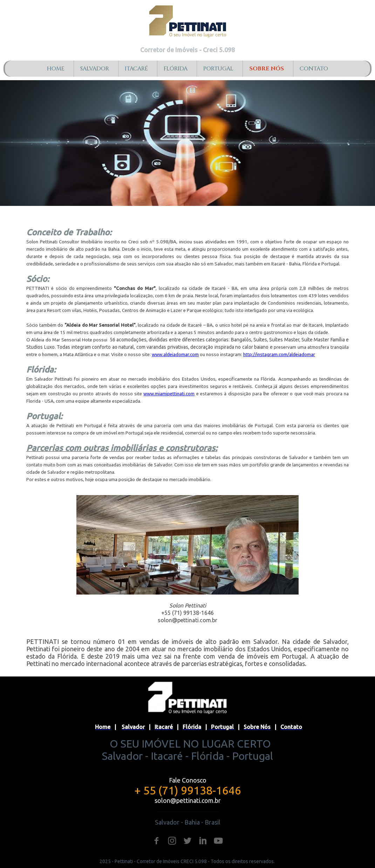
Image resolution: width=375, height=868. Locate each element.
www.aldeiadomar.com (175, 355)
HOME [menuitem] (56, 69)
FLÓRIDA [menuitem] (176, 69)
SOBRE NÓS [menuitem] (267, 69)
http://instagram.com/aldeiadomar (279, 355)
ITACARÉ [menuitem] (136, 69)
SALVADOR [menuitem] (95, 69)
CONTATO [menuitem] (314, 69)
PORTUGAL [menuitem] (218, 69)
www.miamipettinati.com (169, 394)
